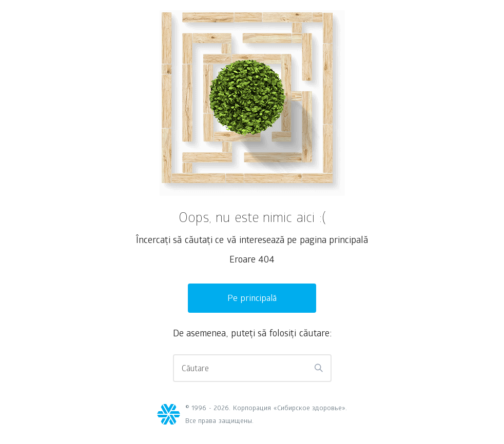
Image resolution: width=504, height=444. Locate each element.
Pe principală (252, 299)
